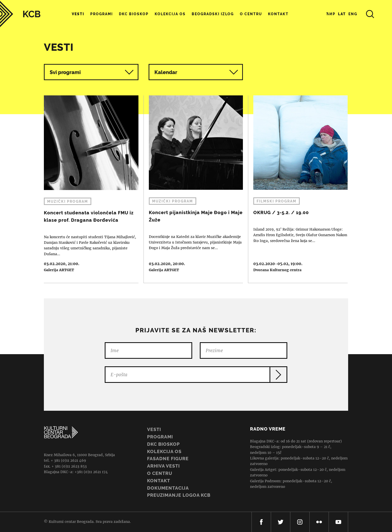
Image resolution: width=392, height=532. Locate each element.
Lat (342, 14)
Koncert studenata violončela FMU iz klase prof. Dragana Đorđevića (89, 189)
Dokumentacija (168, 488)
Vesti (78, 14)
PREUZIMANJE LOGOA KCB (179, 495)
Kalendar (196, 72)
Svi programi (92, 72)
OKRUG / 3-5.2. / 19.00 (298, 189)
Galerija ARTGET (59, 270)
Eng (353, 14)
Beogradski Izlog (213, 14)
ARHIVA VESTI (163, 466)
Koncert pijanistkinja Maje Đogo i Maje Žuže (193, 189)
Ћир (331, 14)
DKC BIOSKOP (163, 444)
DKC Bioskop (134, 14)
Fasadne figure (168, 459)
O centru (251, 14)
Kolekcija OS (170, 14)
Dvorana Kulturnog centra (277, 270)
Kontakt (278, 14)
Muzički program (68, 201)
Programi (102, 14)
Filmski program (277, 201)
